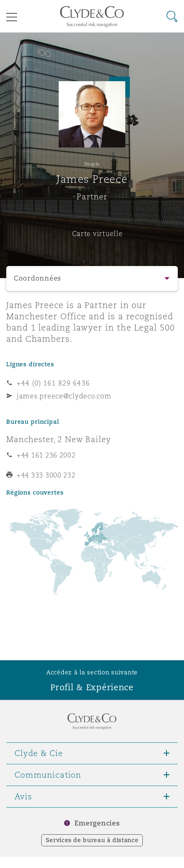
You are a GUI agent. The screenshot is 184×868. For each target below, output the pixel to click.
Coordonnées (37, 278)
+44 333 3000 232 (46, 475)
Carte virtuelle (97, 234)
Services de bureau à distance (92, 840)
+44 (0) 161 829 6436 (53, 383)
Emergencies (97, 823)
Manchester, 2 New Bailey (59, 439)
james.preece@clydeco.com (64, 396)
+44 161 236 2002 (46, 455)
